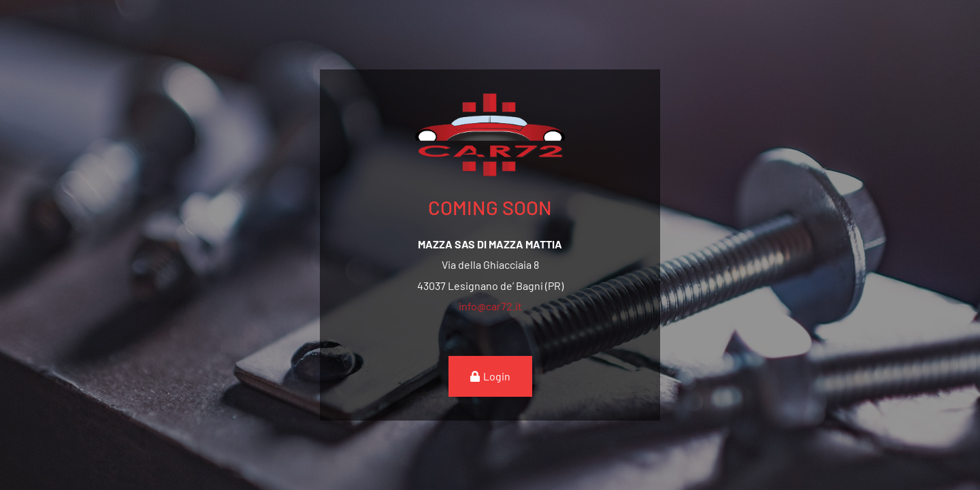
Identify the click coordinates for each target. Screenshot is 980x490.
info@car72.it (490, 306)
